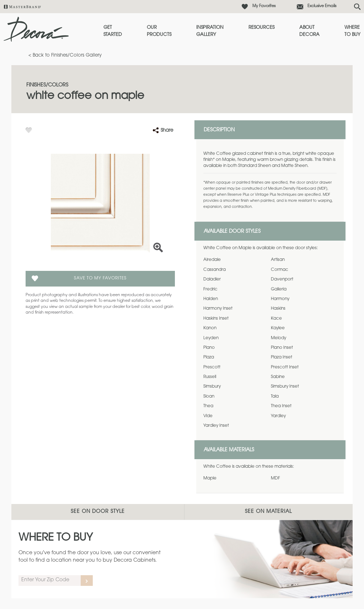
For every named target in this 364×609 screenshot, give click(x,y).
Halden (211, 299)
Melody (279, 338)
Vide (208, 416)
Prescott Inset (285, 367)
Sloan (209, 397)
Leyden (211, 338)
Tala (275, 397)
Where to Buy (352, 31)
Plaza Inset (282, 357)
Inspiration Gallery (210, 31)
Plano (209, 348)
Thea (208, 406)
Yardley (278, 416)
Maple (210, 478)
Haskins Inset (216, 319)
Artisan (278, 260)
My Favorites (264, 6)
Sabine (278, 377)
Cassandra (215, 270)
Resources (261, 28)
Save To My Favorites (100, 278)
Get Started (113, 31)
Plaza (209, 357)
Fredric (210, 289)
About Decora (309, 31)
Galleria (279, 289)
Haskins (278, 309)
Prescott (212, 367)
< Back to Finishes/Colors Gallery (65, 55)
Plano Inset (282, 348)
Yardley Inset (216, 426)
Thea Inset (281, 406)
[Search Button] (357, 7)
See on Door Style (98, 512)
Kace (276, 319)
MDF (275, 478)
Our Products (159, 31)
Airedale (212, 260)
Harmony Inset (218, 309)
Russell (210, 377)
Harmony (280, 299)
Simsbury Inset (285, 387)
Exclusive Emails (322, 6)
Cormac (280, 270)
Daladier (212, 279)
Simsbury (212, 387)
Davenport (282, 279)
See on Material (268, 512)
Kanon (210, 328)
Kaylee (278, 328)
